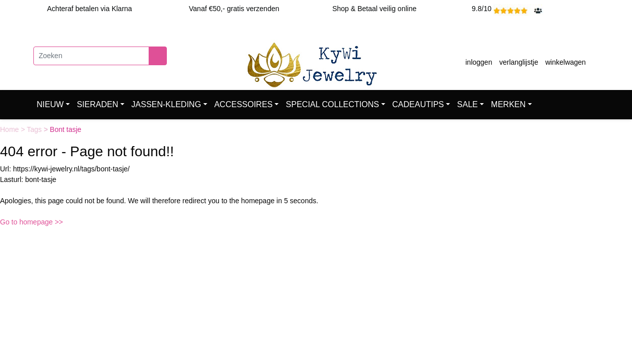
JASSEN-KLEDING (166, 104)
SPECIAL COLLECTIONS (332, 104)
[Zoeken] (91, 56)
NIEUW (50, 104)
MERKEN (508, 104)
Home (10, 129)
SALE (467, 104)
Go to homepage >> (32, 222)
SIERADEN (98, 104)
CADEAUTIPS (418, 104)
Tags (35, 129)
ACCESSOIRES (244, 104)
